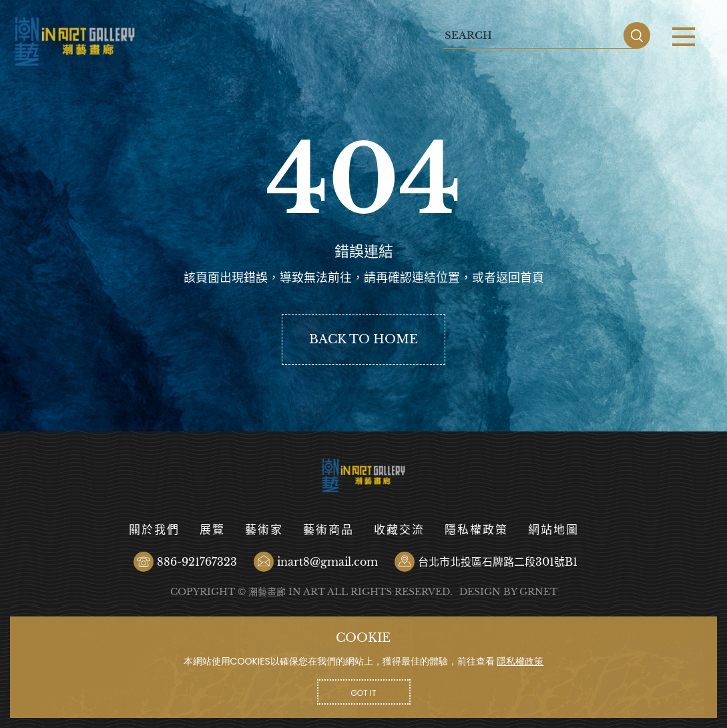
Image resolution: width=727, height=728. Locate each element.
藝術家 (264, 530)
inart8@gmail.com (327, 562)
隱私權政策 (476, 530)
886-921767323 (197, 562)
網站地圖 (553, 530)
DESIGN (480, 592)
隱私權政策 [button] (520, 661)
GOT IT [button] (364, 693)
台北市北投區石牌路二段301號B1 (498, 562)
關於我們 (154, 530)
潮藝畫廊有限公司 (75, 42)
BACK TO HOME (363, 339)
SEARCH (637, 35)
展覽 (212, 530)
